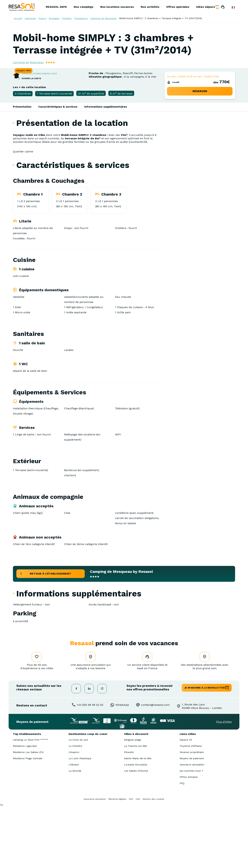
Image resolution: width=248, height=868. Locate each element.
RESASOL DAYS (56, 7)
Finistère (67, 18)
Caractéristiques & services (58, 168)
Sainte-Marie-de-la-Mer (138, 820)
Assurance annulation (192, 826)
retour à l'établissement (50, 635)
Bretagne (54, 18)
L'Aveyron (74, 813)
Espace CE (186, 801)
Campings (30, 18)
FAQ (182, 844)
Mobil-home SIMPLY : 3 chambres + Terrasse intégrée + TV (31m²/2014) (161, 18)
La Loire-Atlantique (80, 820)
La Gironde (75, 832)
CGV (131, 860)
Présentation (22, 168)
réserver (200, 152)
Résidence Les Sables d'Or (28, 813)
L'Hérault (74, 826)
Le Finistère (75, 807)
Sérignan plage (133, 801)
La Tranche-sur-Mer (136, 807)
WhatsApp (122, 766)
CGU (138, 860)
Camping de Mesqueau (103, 18)
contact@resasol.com (155, 766)
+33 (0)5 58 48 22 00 (90, 766)
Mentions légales (117, 860)
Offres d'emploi (189, 838)
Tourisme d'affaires (191, 807)
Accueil (18, 18)
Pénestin (129, 813)
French (233, 7)
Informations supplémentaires (106, 168)
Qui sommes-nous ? (191, 832)
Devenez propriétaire (192, 813)
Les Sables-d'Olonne (136, 832)
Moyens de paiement (192, 820)
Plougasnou (81, 18)
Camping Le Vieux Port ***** (30, 801)
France (42, 18)
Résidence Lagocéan (25, 807)
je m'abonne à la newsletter (205, 749)
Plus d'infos (224, 783)
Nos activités (150, 7)
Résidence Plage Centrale (28, 820)
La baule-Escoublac (136, 826)
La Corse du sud (78, 801)
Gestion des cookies (153, 860)
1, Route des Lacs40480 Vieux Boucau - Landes (202, 767)
